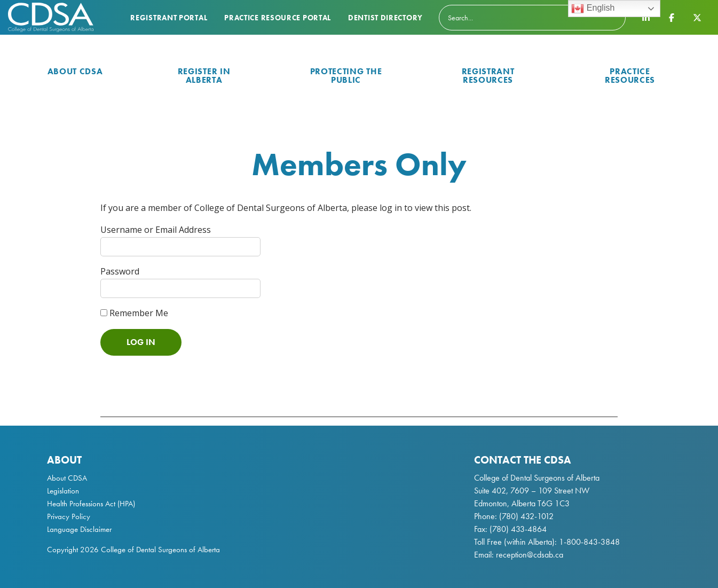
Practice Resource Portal (278, 18)
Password (120, 271)
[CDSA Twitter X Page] (697, 17)
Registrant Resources (488, 76)
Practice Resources (630, 76)
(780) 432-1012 (526, 516)
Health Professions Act (81, 504)
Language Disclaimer (79, 529)
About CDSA (75, 71)
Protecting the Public (346, 76)
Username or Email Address (156, 230)
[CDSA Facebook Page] (672, 17)
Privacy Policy (69, 516)
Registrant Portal (169, 18)
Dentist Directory (385, 18)
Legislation (63, 491)
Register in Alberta (204, 76)
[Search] (532, 18)
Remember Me (134, 313)
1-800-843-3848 (588, 542)
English (593, 9)
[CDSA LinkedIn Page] (646, 17)
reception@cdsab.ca (530, 555)
